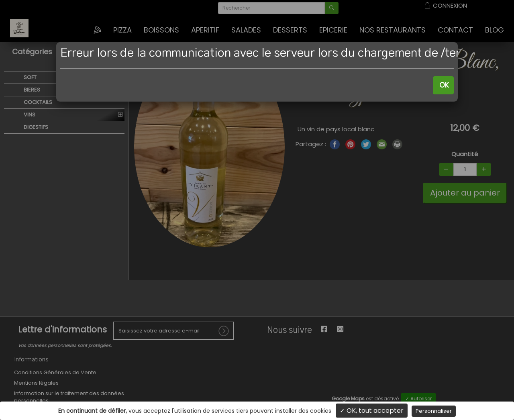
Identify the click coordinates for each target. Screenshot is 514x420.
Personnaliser (434, 411)
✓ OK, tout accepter (372, 411)
